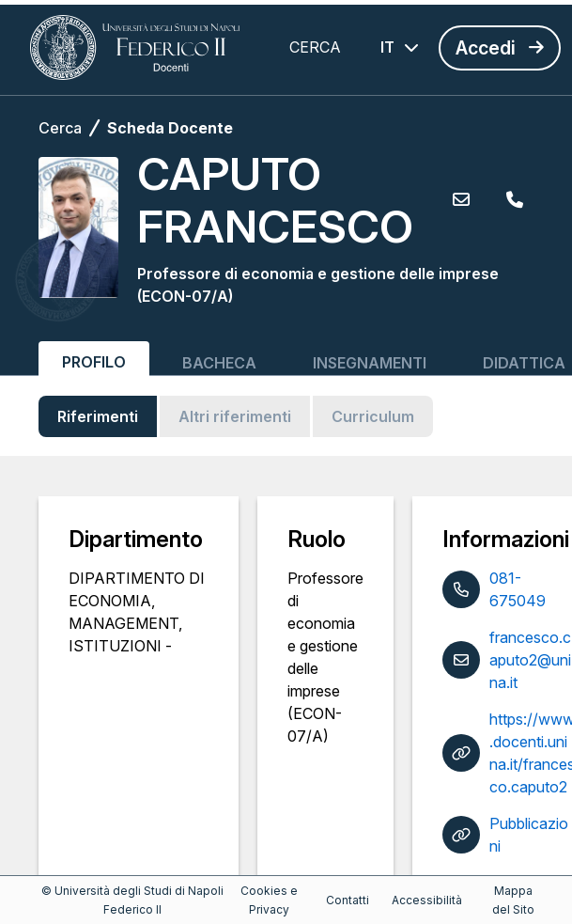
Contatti (348, 900)
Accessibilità (427, 900)
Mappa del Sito (513, 900)
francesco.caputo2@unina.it (530, 660)
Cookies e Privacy (269, 900)
